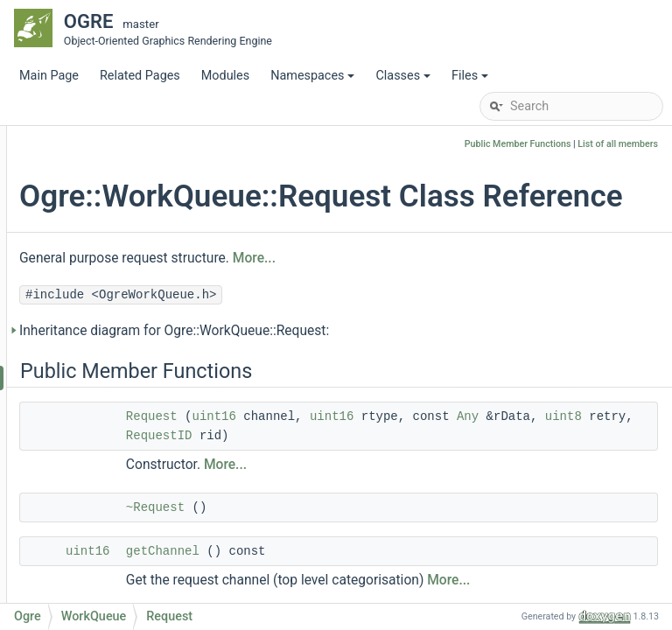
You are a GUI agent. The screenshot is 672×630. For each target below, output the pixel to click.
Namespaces (314, 80)
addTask (111, 588)
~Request (369, 563)
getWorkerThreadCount (153, 509)
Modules (225, 76)
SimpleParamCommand (140, 141)
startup (108, 561)
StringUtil (99, 273)
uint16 (427, 453)
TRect (90, 299)
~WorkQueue (124, 483)
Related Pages (140, 76)
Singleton (100, 194)
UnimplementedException (145, 325)
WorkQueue (106, 351)
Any (394, 472)
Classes (404, 80)
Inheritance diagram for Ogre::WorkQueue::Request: (388, 367)
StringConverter (117, 220)
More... (468, 295)
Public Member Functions (518, 144)
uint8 (490, 472)
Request (111, 378)
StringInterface (115, 246)
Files (471, 80)
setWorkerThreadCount (152, 535)
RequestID (116, 430)
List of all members (618, 144)
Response (115, 404)
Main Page (49, 76)
